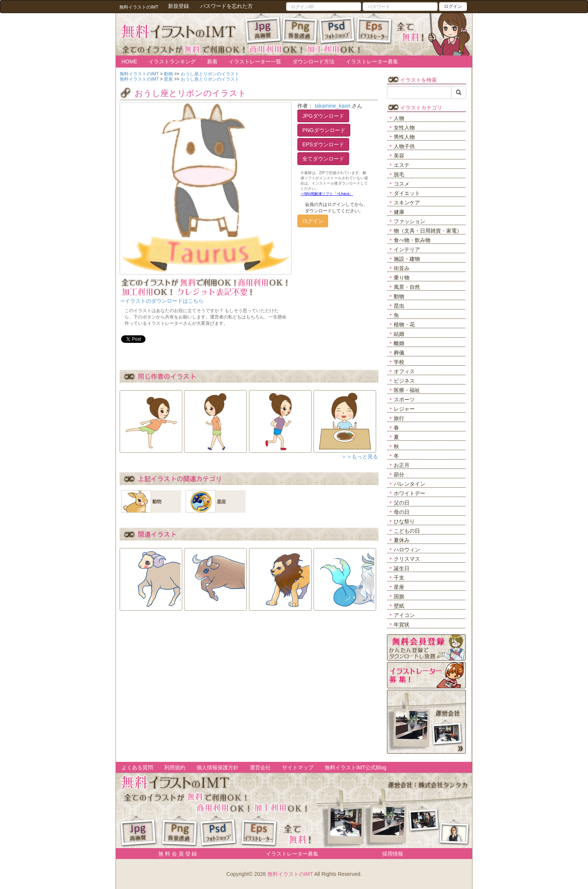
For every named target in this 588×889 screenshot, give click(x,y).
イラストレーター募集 (372, 62)
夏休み (402, 540)
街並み (402, 268)
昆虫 (399, 306)
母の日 (402, 512)
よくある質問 (137, 767)
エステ (402, 165)
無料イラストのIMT (290, 874)
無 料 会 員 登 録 (175, 854)
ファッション (409, 221)
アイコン (404, 615)
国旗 (399, 596)
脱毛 (399, 174)
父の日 (402, 503)
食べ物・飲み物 (412, 240)
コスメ (402, 184)
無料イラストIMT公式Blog (355, 767)
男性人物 (404, 137)
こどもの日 (407, 531)
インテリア (407, 249)
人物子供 (404, 146)
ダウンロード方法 (313, 62)
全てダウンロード (323, 159)
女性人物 (404, 128)
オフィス (404, 371)
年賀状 (402, 625)
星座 (399, 587)
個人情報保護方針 (217, 767)
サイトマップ (298, 767)
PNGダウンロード (324, 130)
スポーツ (404, 399)
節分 (399, 475)
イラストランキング (172, 62)
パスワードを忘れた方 (226, 6)
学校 (399, 362)
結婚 (399, 334)
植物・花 (404, 324)
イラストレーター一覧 (255, 62)
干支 (399, 578)
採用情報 (393, 854)
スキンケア (407, 203)
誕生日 (402, 568)
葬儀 (399, 353)
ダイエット (407, 193)
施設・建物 (407, 259)
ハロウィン (407, 550)
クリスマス (407, 559)
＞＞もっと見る (360, 457)
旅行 (399, 418)
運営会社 (260, 767)
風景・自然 (407, 287)
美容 (399, 156)
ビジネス (404, 381)
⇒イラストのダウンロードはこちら (162, 301)
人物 (399, 118)
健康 (399, 212)
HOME (129, 62)
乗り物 (402, 278)
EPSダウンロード (323, 144)
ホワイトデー (409, 493)
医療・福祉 (407, 390)
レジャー (404, 409)
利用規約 (175, 767)
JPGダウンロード (323, 116)
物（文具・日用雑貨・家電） (428, 231)
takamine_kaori (332, 106)
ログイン (453, 6)
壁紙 (399, 606)
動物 (399, 296)
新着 (212, 62)
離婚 (399, 343)
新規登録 (178, 6)
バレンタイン (409, 484)
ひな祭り (404, 521)
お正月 (402, 465)
